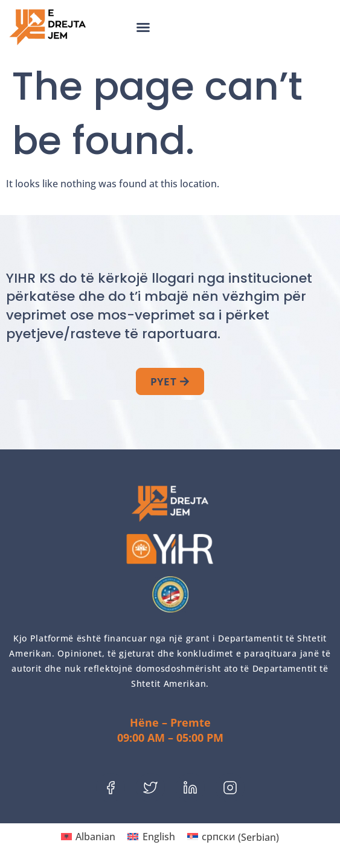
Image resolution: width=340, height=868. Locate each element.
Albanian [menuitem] (95, 837)
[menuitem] (88, 837)
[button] (143, 27)
